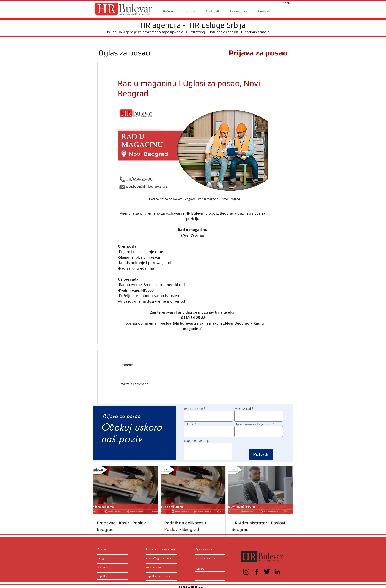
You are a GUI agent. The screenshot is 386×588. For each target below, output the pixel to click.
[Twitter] (267, 572)
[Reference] (108, 567)
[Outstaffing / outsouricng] (161, 558)
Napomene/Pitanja (197, 441)
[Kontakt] (204, 569)
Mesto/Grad (243, 409)
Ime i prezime (194, 409)
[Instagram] (246, 572)
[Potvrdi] (261, 455)
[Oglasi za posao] (204, 549)
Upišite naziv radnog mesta (253, 424)
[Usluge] (109, 558)
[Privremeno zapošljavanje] (161, 549)
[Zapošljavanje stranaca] (159, 576)
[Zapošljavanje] (108, 576)
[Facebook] (257, 572)
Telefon (189, 424)
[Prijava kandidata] (205, 558)
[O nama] (113, 549)
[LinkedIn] (277, 572)
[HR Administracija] (157, 567)
